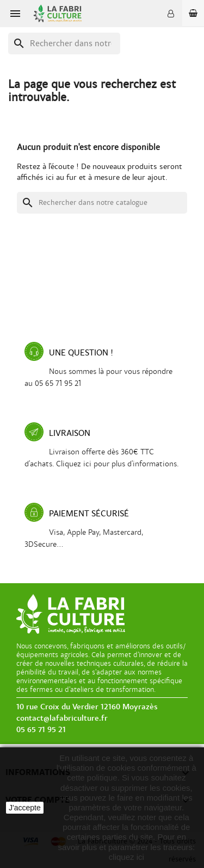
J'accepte (25, 808)
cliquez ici (126, 857)
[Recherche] (64, 43)
